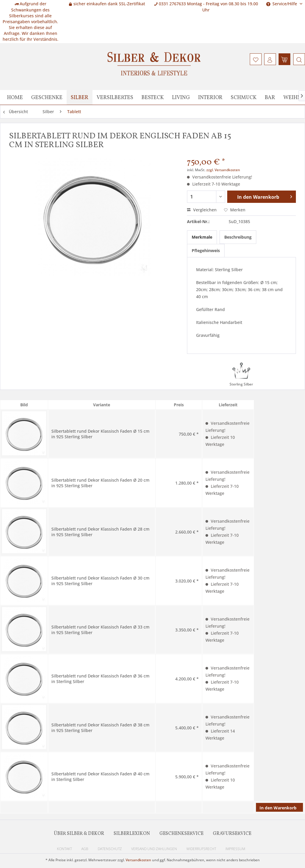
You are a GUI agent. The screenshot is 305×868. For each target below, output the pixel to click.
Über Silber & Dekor (79, 834)
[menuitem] (298, 59)
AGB (85, 849)
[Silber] (80, 97)
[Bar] (270, 97)
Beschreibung (238, 237)
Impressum (235, 849)
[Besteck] (153, 97)
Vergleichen (202, 210)
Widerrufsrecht (201, 849)
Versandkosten (138, 860)
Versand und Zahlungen (154, 849)
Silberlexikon (132, 834)
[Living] (181, 97)
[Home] (15, 97)
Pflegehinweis (206, 250)
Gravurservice (232, 834)
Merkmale (202, 237)
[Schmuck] (244, 97)
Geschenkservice (181, 834)
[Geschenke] (47, 97)
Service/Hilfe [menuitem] (282, 4)
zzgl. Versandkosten (223, 170)
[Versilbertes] (115, 97)
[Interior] (210, 97)
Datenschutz (110, 849)
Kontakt (64, 849)
